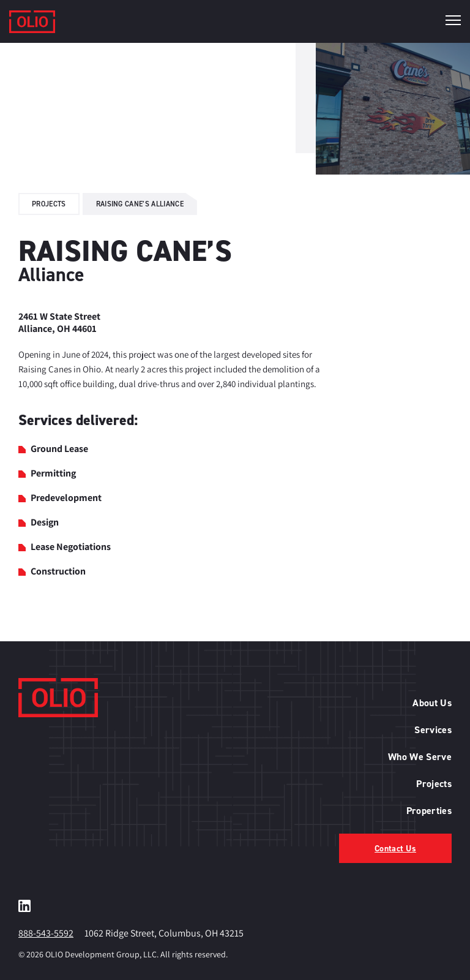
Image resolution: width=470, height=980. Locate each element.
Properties (429, 811)
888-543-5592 (46, 933)
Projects (49, 204)
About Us (432, 703)
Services (433, 730)
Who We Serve (420, 757)
